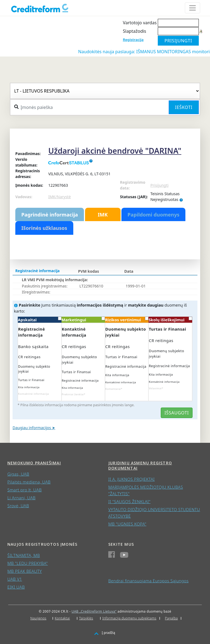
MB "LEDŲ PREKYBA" (28, 563)
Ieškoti (184, 107)
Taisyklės (86, 618)
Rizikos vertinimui (127, 320)
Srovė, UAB (18, 506)
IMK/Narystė (59, 197)
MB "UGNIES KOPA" (127, 524)
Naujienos (38, 618)
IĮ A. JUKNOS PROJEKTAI (132, 479)
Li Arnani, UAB (21, 498)
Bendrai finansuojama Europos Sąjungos (148, 581)
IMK (103, 215)
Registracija (133, 40)
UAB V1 (15, 579)
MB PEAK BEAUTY (25, 571)
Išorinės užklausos (44, 228)
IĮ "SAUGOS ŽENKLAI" (129, 501)
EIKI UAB (16, 587)
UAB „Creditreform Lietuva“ (94, 611)
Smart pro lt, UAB (25, 490)
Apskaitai (40, 320)
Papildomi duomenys (153, 215)
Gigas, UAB (18, 474)
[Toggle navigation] (192, 8)
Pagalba (171, 618)
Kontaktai (62, 618)
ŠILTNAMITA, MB (24, 555)
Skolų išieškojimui (170, 320)
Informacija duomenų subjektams (129, 618)
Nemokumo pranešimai (34, 463)
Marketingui (83, 320)
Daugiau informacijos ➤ (34, 428)
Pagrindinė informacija (50, 215)
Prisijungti (159, 185)
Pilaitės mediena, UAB (29, 482)
